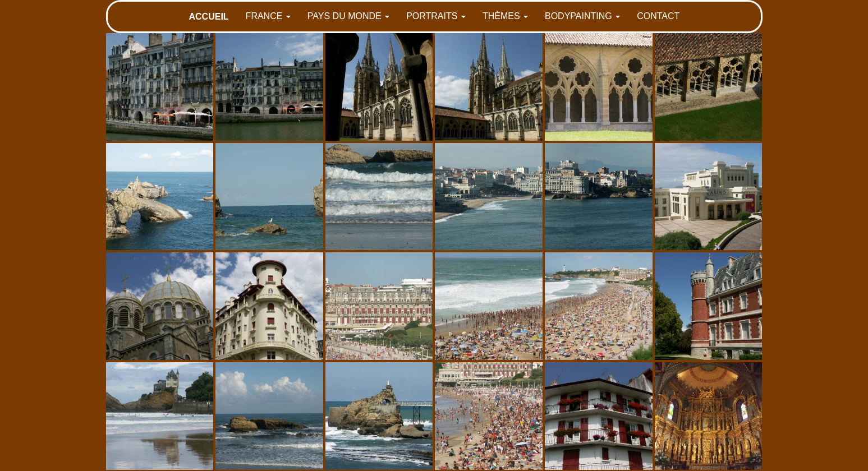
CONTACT (658, 16)
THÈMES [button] (505, 16)
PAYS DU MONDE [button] (348, 16)
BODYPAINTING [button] (582, 16)
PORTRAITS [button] (436, 16)
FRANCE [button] (268, 16)
